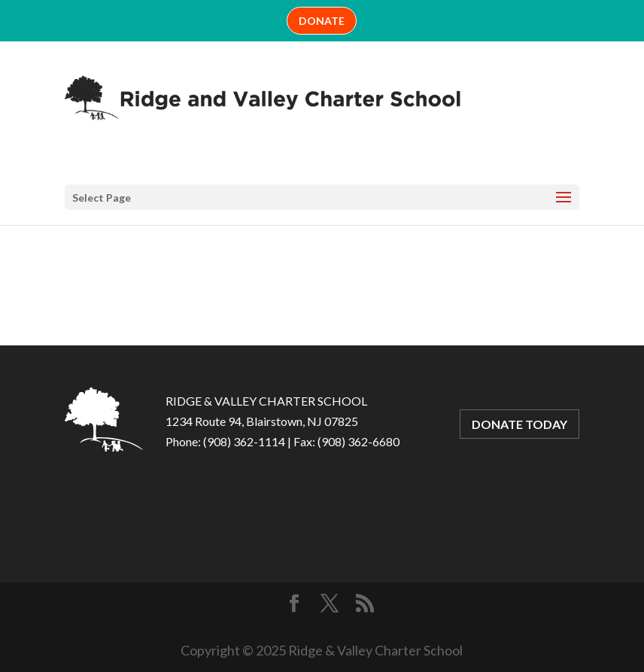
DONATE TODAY (519, 424)
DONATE (322, 21)
